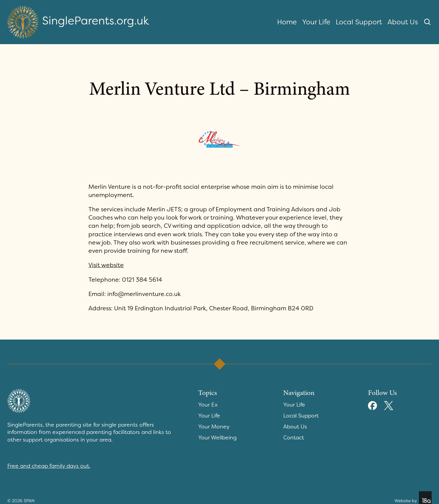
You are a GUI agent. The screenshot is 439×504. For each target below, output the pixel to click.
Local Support (359, 22)
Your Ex (208, 405)
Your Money (214, 427)
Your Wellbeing (217, 438)
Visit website (106, 265)
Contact (294, 438)
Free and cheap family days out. (49, 466)
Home (287, 22)
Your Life (316, 22)
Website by (413, 498)
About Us (403, 22)
